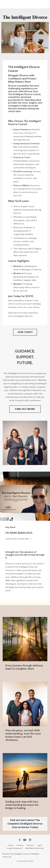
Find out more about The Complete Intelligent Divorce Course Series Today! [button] (25, 824)
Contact (30, 845)
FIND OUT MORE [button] (25, 409)
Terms (11, 845)
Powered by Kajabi (25, 861)
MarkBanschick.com (34, 848)
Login (39, 845)
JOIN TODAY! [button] (25, 332)
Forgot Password (14, 848)
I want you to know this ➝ (19, 539)
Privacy (20, 845)
